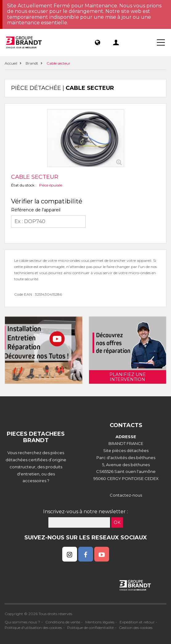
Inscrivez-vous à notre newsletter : (85, 512)
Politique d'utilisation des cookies (33, 628)
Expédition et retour (137, 622)
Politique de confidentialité (90, 628)
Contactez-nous (126, 495)
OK (117, 522)
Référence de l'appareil (36, 210)
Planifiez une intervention (128, 377)
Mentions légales (100, 622)
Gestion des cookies (136, 628)
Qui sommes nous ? (22, 622)
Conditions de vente (63, 622)
